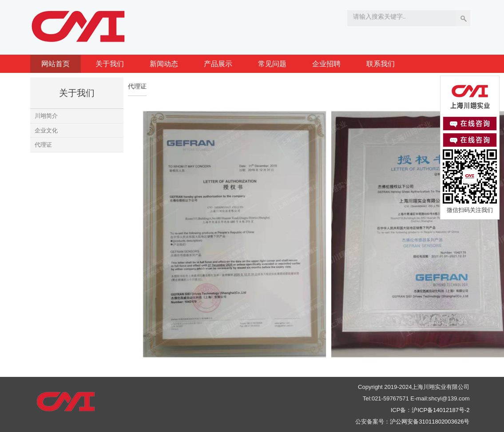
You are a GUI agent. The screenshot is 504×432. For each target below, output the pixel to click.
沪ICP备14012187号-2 (441, 410)
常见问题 (272, 64)
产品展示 (218, 64)
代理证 (43, 145)
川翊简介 (46, 116)
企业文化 (46, 130)
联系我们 (381, 64)
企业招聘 (326, 64)
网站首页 (56, 64)
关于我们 (110, 64)
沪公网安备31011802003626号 (430, 422)
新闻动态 (164, 64)
